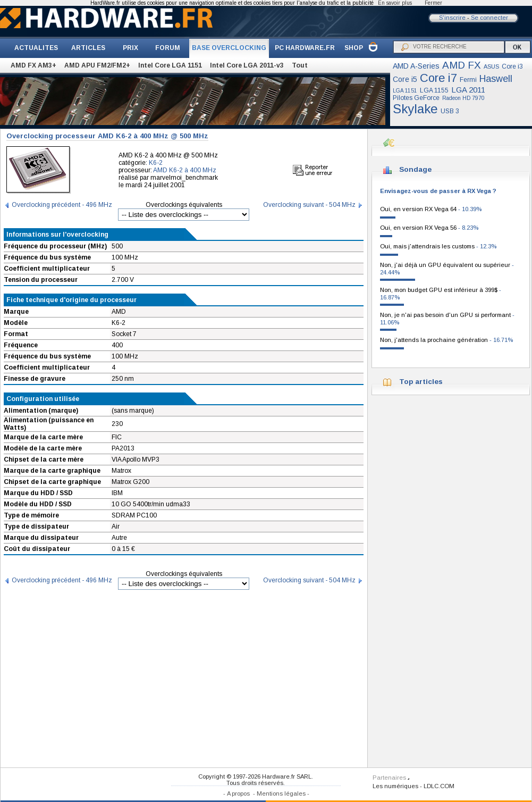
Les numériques (395, 786)
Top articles (421, 382)
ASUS (491, 66)
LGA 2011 (468, 90)
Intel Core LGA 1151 (170, 65)
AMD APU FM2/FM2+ (97, 65)
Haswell (496, 79)
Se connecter (489, 18)
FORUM (168, 48)
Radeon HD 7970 (463, 98)
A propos (238, 793)
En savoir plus (395, 3)
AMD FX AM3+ (33, 65)
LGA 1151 (405, 91)
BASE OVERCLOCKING (229, 48)
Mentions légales (281, 793)
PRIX (130, 48)
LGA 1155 (434, 90)
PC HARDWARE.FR (305, 48)
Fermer (433, 3)
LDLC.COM (439, 786)
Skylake (415, 109)
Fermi (468, 80)
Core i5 (405, 79)
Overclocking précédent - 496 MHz (62, 205)
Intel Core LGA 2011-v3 (247, 65)
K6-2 (156, 163)
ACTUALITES (36, 48)
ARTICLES (88, 48)
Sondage (415, 169)
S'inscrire (452, 18)
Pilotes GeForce (416, 98)
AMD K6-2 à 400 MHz (185, 170)
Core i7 (438, 78)
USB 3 (450, 111)
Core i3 (512, 66)
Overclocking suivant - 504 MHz (309, 205)
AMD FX (462, 65)
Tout (300, 65)
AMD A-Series (416, 66)
